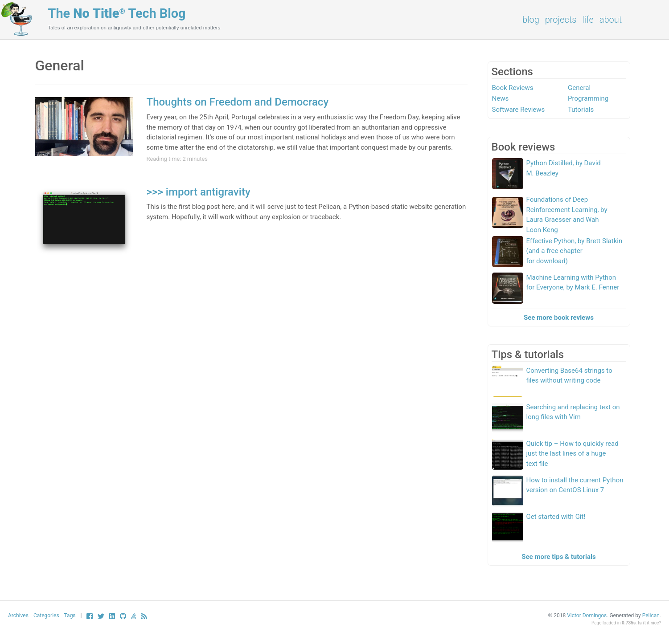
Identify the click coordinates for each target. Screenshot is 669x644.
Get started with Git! (556, 517)
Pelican (651, 615)
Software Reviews (519, 110)
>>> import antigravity (199, 192)
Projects (561, 20)
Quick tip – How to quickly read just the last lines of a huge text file (573, 454)
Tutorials (581, 110)
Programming (588, 98)
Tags (70, 615)
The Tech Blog (117, 13)
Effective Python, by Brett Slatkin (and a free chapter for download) (575, 251)
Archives (18, 615)
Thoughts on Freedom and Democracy (238, 102)
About (611, 20)
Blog (531, 20)
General (579, 88)
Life (588, 20)
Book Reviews (513, 88)
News (501, 98)
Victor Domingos (587, 615)
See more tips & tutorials (559, 557)
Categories (46, 615)
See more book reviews (559, 318)
